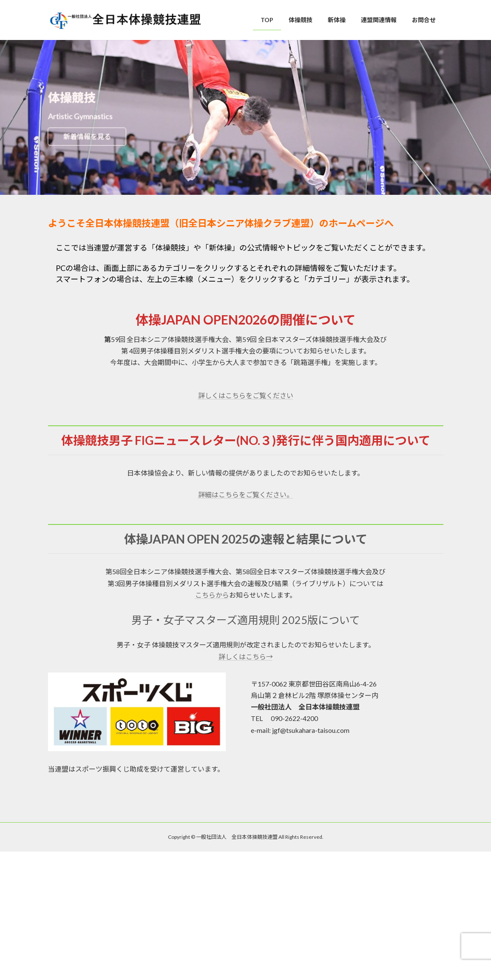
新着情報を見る (87, 136)
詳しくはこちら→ (246, 657)
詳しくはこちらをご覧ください (246, 395)
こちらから (212, 595)
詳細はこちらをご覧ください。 (246, 494)
